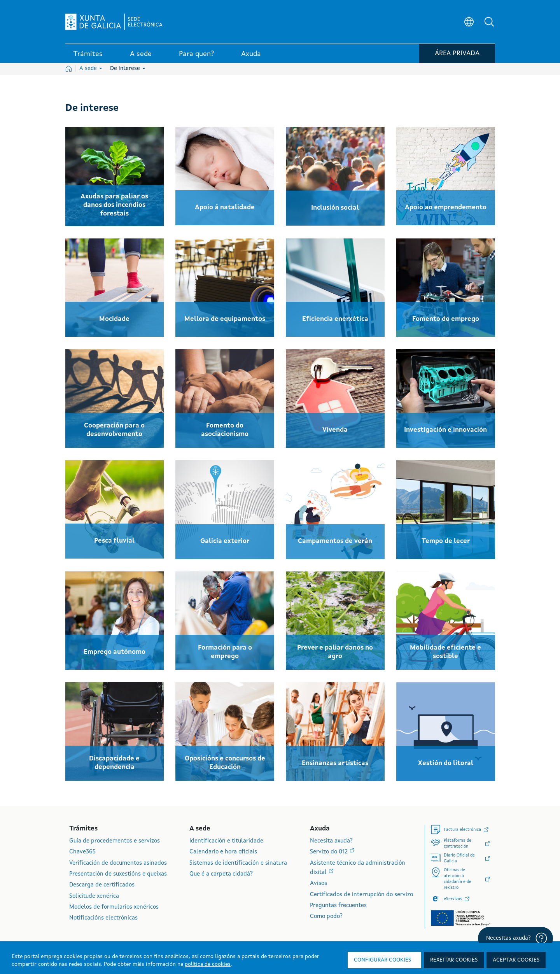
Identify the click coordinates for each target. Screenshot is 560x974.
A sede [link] (141, 54)
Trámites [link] (88, 54)
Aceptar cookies (516, 960)
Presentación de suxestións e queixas (118, 874)
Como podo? (326, 917)
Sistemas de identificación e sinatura (238, 863)
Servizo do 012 (330, 852)
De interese (128, 68)
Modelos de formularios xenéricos (114, 907)
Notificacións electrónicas (103, 918)
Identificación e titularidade (226, 841)
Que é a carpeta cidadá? (221, 874)
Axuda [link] (251, 54)
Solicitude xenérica (94, 896)
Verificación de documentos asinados (118, 863)
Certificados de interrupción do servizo (361, 895)
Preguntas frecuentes (338, 906)
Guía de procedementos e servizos (115, 841)
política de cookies (208, 964)
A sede (91, 68)
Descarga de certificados (102, 885)
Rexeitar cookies (454, 960)
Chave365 (82, 852)
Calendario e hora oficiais (223, 852)
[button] (489, 22)
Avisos (318, 884)
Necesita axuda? (331, 841)
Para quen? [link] (196, 54)
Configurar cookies (382, 960)
